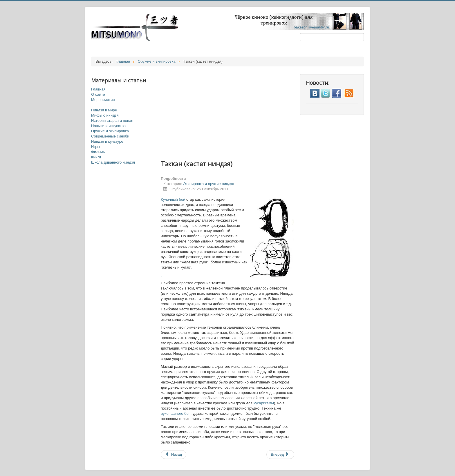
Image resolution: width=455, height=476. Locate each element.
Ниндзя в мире (104, 110)
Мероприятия (103, 100)
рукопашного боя (176, 413)
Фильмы (98, 152)
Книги (96, 157)
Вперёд (280, 454)
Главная (98, 89)
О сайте (98, 94)
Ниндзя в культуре (107, 141)
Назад (174, 454)
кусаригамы (264, 403)
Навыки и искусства (108, 126)
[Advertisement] (233, 115)
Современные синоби (110, 136)
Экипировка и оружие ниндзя (209, 184)
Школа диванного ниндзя (113, 162)
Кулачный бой (173, 199)
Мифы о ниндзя (105, 115)
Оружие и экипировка (110, 131)
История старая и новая (112, 121)
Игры (96, 147)
